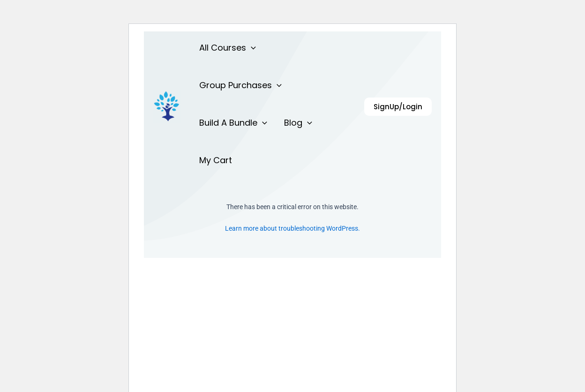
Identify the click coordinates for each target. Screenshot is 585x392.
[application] (251, 48)
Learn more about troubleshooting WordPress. (292, 228)
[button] (398, 107)
